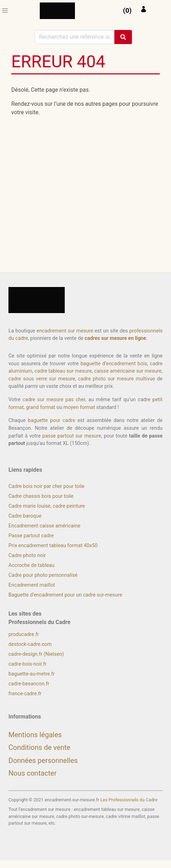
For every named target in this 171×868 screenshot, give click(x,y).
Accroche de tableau (31, 565)
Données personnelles (43, 760)
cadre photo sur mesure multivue (117, 379)
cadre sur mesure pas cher (54, 400)
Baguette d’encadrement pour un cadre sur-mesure (65, 595)
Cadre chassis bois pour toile (41, 496)
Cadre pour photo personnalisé (43, 575)
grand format (41, 407)
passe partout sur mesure (72, 436)
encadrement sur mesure (65, 331)
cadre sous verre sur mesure (42, 379)
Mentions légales (35, 735)
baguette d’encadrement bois (114, 364)
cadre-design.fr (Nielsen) (36, 654)
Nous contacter (33, 773)
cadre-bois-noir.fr (27, 664)
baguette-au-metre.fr (31, 674)
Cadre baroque (25, 516)
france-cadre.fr (25, 694)
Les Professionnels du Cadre (129, 800)
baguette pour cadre (51, 420)
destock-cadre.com (30, 644)
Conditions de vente (39, 747)
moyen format (79, 407)
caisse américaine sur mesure (128, 371)
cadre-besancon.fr (29, 684)
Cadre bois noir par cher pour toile (46, 486)
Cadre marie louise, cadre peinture (47, 506)
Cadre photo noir (27, 555)
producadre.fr (24, 634)
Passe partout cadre (31, 536)
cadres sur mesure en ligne (115, 338)
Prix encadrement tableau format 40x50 (53, 546)
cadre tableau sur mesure (63, 371)
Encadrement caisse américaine (44, 526)
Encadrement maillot (32, 585)
